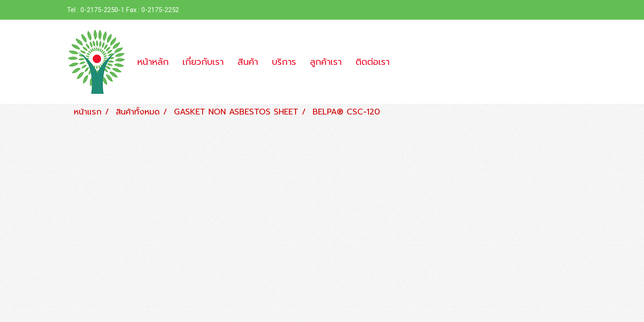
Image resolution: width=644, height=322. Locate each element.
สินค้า (248, 62)
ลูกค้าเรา (326, 62)
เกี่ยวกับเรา (203, 62)
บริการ (284, 62)
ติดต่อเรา (373, 62)
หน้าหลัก (153, 62)
